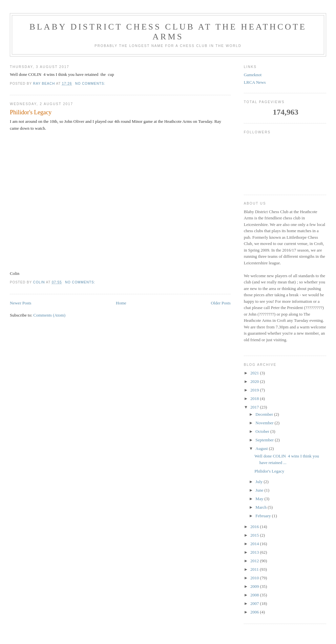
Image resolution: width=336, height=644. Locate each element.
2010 (255, 578)
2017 (255, 407)
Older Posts (220, 303)
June (260, 490)
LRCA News (255, 82)
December (265, 414)
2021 (255, 373)
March (262, 507)
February (264, 516)
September (265, 440)
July (260, 482)
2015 (255, 535)
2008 (255, 595)
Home (121, 303)
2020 (255, 381)
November (265, 423)
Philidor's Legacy (31, 112)
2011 (255, 569)
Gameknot (253, 75)
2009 (255, 586)
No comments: (91, 84)
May (260, 499)
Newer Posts (21, 303)
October (263, 431)
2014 (255, 544)
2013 (255, 552)
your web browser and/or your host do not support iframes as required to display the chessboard (120, 200)
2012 (255, 561)
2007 (255, 603)
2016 (255, 527)
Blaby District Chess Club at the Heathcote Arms (168, 32)
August (262, 448)
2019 (255, 390)
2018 (255, 399)
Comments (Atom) (50, 315)
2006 (255, 612)
